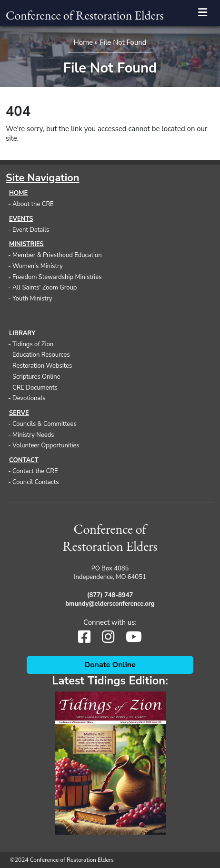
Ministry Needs (33, 435)
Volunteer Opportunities (46, 445)
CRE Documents (35, 388)
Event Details (31, 230)
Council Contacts (36, 482)
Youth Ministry (32, 299)
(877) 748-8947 (110, 595)
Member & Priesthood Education (57, 255)
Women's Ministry (38, 266)
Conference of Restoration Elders (85, 15)
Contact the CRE (35, 471)
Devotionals (29, 398)
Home (83, 42)
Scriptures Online (36, 377)
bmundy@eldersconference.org (110, 604)
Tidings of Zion (33, 344)
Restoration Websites (42, 366)
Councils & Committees (45, 424)
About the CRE (33, 204)
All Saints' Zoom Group (45, 288)
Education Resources (41, 355)
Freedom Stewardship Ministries (57, 277)
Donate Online (110, 665)
